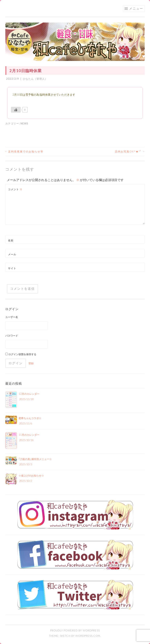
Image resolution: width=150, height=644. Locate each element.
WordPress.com (88, 636)
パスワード (12, 336)
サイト (12, 268)
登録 (31, 363)
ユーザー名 (12, 317)
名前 (11, 240)
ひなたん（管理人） (35, 79)
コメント (15, 189)
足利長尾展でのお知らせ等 (24, 151)
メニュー (136, 8)
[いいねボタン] (16, 110)
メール (12, 254)
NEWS (24, 123)
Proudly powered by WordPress (75, 630)
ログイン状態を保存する (21, 354)
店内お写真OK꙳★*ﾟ (130, 151)
